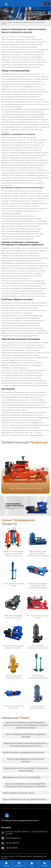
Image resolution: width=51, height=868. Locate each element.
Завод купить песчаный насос (18, 793)
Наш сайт (29, 433)
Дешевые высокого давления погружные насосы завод (26, 769)
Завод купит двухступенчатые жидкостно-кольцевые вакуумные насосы (26, 745)
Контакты (45, 864)
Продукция (19, 864)
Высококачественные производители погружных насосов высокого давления (26, 785)
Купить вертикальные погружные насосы (24, 799)
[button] (46, 469)
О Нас (32, 864)
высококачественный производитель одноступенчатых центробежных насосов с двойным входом (25, 725)
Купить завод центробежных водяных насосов (25, 735)
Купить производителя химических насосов (25, 760)
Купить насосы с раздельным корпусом (24, 752)
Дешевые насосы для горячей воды (22, 777)
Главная (4, 22)
